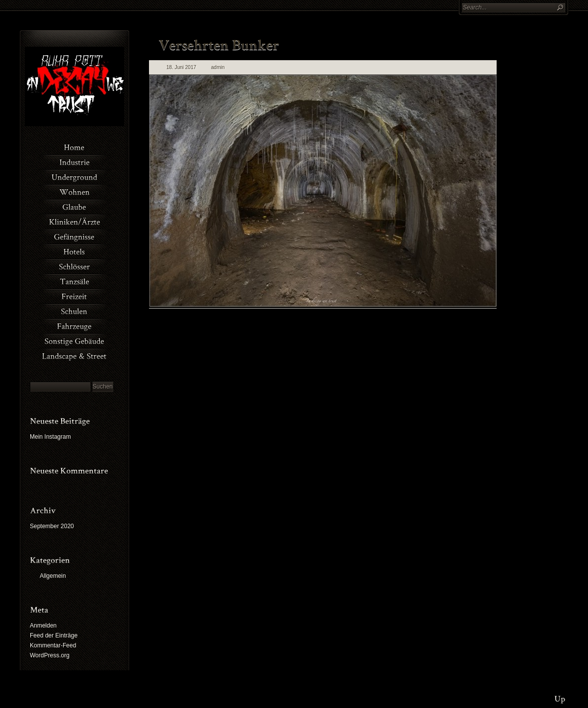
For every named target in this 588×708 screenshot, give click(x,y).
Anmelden (43, 626)
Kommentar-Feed (53, 645)
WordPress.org (50, 655)
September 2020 (52, 526)
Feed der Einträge (54, 635)
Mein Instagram (50, 437)
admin (218, 67)
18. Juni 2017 (181, 67)
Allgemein (53, 576)
